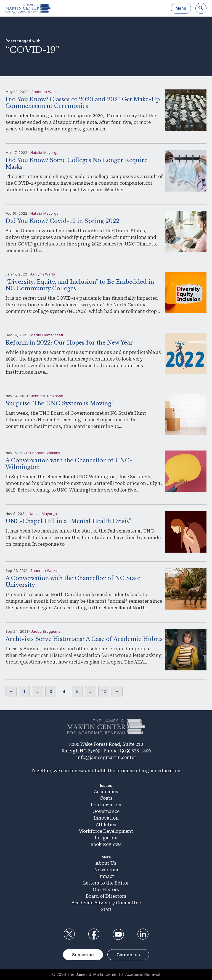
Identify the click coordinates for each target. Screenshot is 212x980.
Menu (181, 8)
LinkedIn (143, 934)
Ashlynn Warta (43, 274)
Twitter (69, 934)
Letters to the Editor (106, 883)
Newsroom (106, 870)
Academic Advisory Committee (106, 903)
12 (104, 691)
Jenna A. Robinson (47, 396)
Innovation (106, 818)
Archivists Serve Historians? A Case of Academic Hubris (84, 639)
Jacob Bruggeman (47, 631)
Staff (106, 909)
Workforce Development (106, 831)
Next (117, 692)
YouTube (118, 934)
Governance (106, 811)
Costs (106, 798)
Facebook (94, 934)
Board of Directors (106, 896)
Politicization (106, 805)
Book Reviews (106, 844)
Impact (106, 876)
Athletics (106, 825)
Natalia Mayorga (44, 152)
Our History (106, 890)
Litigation (106, 838)
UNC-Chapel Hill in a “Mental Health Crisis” (68, 521)
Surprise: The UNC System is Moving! (59, 403)
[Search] (201, 8)
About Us (106, 863)
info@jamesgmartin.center (106, 757)
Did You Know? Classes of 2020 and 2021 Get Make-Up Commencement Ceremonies (83, 103)
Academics (106, 792)
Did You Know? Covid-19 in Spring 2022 (62, 221)
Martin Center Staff (47, 335)
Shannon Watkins (47, 92)
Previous (11, 692)
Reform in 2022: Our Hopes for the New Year (69, 343)
